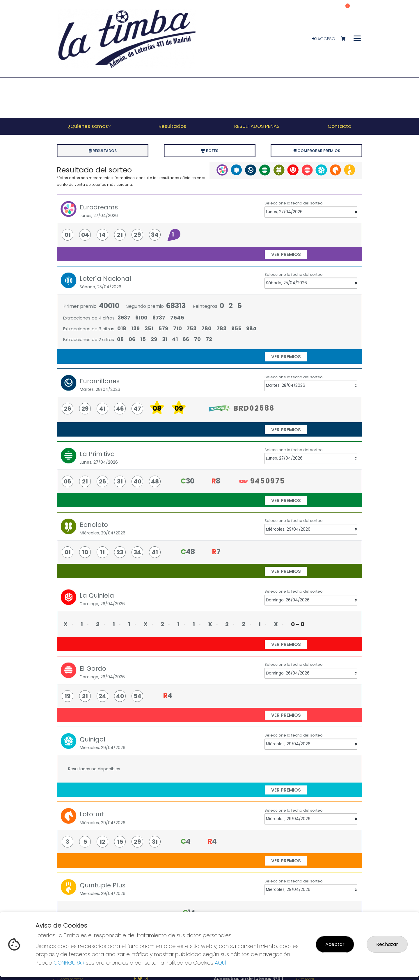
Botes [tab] (210, 151)
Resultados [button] (172, 126)
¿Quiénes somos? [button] (89, 126)
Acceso (324, 39)
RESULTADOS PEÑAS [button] (257, 126)
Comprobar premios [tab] (316, 151)
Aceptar (335, 944)
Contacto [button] (339, 126)
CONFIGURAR (69, 963)
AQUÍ (221, 963)
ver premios (286, 254)
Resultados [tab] (103, 151)
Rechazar (387, 944)
